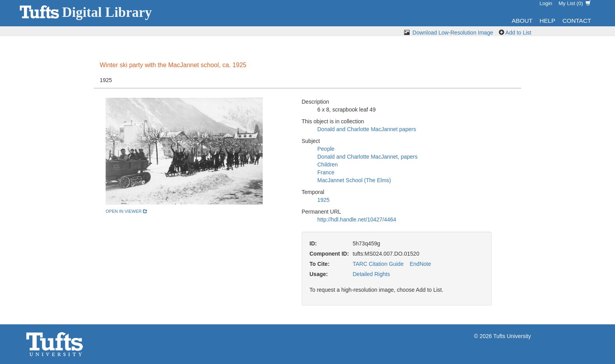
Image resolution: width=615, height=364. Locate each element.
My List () (575, 3)
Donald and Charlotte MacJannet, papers (367, 157)
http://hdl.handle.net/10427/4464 (357, 219)
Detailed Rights (371, 274)
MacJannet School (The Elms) (354, 180)
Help (547, 21)
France (326, 172)
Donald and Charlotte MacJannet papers (367, 129)
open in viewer (126, 211)
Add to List (518, 33)
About (522, 21)
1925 (323, 200)
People (326, 149)
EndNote (420, 264)
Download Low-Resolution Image (453, 33)
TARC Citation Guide (378, 264)
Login (546, 3)
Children (328, 165)
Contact (577, 21)
